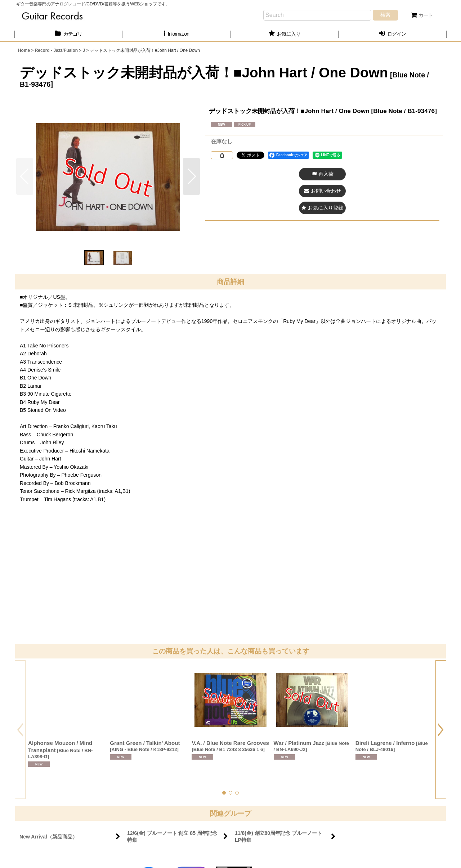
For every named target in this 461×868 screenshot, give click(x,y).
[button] (176, 34)
